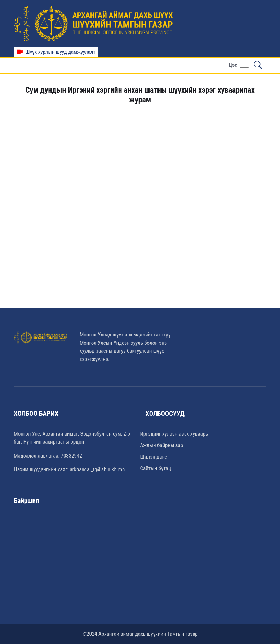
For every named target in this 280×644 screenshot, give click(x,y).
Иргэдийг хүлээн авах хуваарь (174, 434)
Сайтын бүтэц (156, 468)
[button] (258, 65)
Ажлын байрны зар (162, 445)
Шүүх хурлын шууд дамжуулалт (56, 52)
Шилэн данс (154, 457)
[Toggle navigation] (239, 65)
